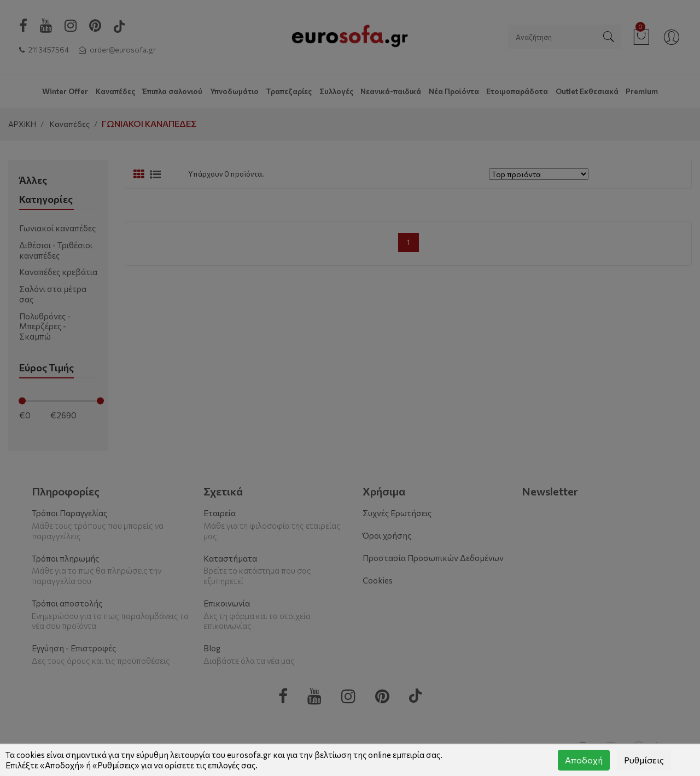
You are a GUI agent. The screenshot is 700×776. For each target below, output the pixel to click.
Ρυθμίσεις (644, 760)
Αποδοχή (584, 760)
